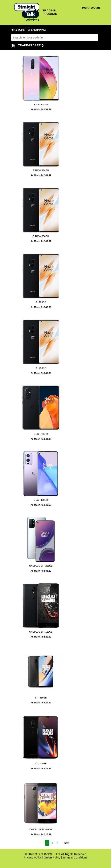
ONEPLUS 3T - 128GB (41, 632)
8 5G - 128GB (41, 105)
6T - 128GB (41, 764)
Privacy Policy (33, 857)
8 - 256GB (41, 368)
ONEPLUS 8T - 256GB (41, 566)
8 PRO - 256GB (41, 236)
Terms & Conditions (75, 857)
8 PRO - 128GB (41, 170)
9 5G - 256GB (41, 434)
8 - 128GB (41, 302)
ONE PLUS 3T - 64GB (41, 830)
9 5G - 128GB (41, 500)
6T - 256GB (41, 698)
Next (67, 843)
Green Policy (52, 857)
